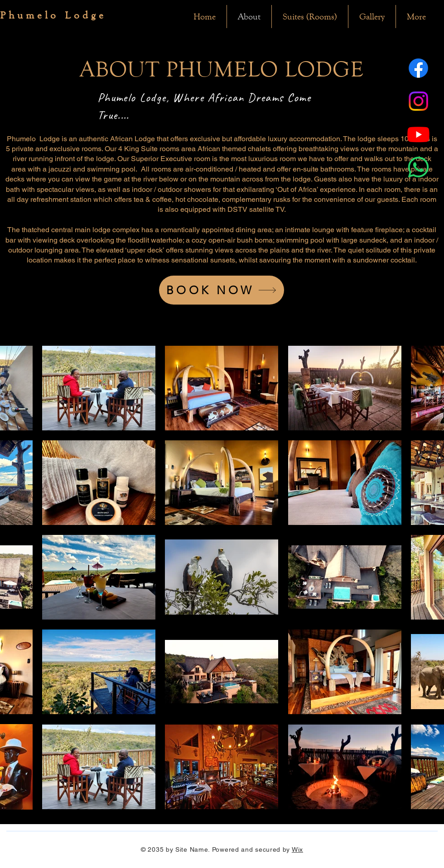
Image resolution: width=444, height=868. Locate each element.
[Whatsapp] (418, 167)
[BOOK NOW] (222, 290)
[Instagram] (418, 101)
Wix (297, 849)
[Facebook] (418, 68)
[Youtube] (418, 134)
